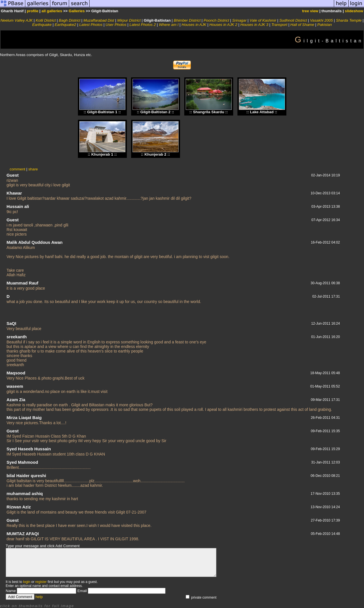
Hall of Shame (302, 25)
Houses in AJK (194, 25)
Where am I (169, 25)
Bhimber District (187, 20)
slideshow (354, 11)
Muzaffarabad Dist (99, 20)
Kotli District (46, 20)
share (33, 169)
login (27, 582)
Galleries (77, 11)
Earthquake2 (65, 25)
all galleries (52, 11)
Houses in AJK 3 (254, 25)
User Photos (116, 25)
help (39, 597)
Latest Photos (91, 25)
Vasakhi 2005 (321, 20)
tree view (310, 11)
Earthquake (42, 25)
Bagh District (70, 20)
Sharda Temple (349, 20)
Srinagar (239, 20)
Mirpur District (129, 20)
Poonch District (216, 20)
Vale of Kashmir (263, 20)
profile (33, 11)
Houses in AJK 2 (223, 25)
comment (17, 169)
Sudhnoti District (293, 20)
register (41, 582)
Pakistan (325, 25)
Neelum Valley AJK (17, 20)
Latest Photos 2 (143, 25)
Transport (279, 25)
